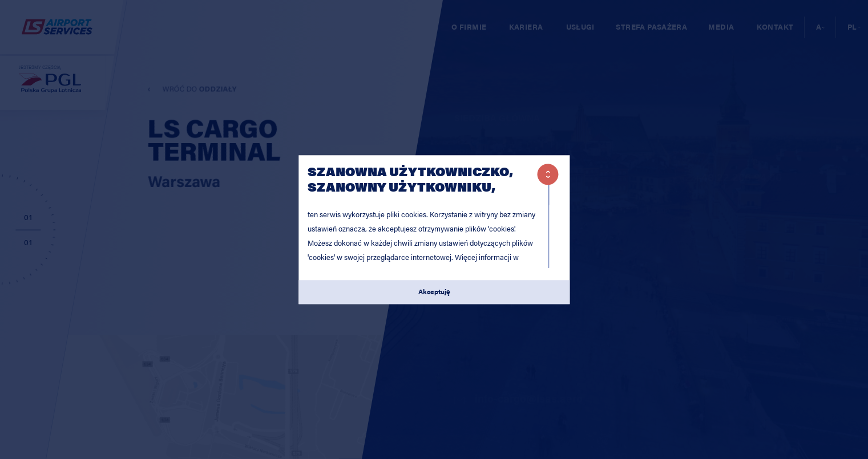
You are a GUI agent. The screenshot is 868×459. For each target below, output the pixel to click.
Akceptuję (434, 292)
